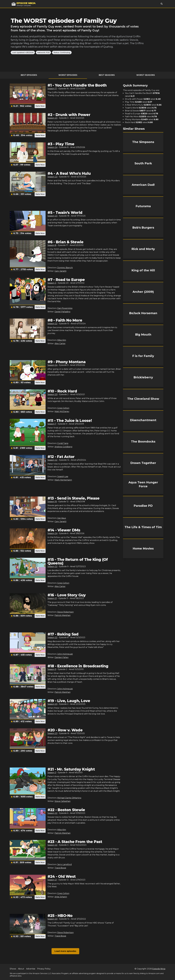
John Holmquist (65, 654)
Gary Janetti (60, 271)
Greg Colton (63, 408)
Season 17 (52, 89)
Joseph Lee (63, 477)
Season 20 (52, 394)
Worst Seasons (146, 75)
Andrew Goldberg (63, 447)
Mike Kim (62, 340)
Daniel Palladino (62, 312)
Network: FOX (43, 53)
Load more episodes (65, 951)
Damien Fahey (62, 657)
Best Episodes (29, 75)
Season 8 (52, 245)
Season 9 (52, 669)
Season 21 (52, 598)
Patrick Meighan (63, 615)
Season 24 (52, 147)
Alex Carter (60, 344)
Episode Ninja (159, 969)
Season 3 (52, 283)
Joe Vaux (62, 518)
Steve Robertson (65, 612)
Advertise (31, 969)
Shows (13, 969)
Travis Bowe (60, 868)
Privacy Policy (44, 969)
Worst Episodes (68, 75)
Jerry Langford (64, 864)
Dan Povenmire (65, 308)
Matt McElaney (62, 411)
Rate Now (40, 106)
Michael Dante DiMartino (69, 798)
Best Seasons (107, 75)
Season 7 (52, 424)
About (21, 969)
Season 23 (52, 118)
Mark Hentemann (63, 480)
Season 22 (52, 324)
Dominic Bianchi (65, 268)
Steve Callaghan (63, 801)
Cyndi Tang (63, 443)
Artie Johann (61, 897)
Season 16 (52, 502)
